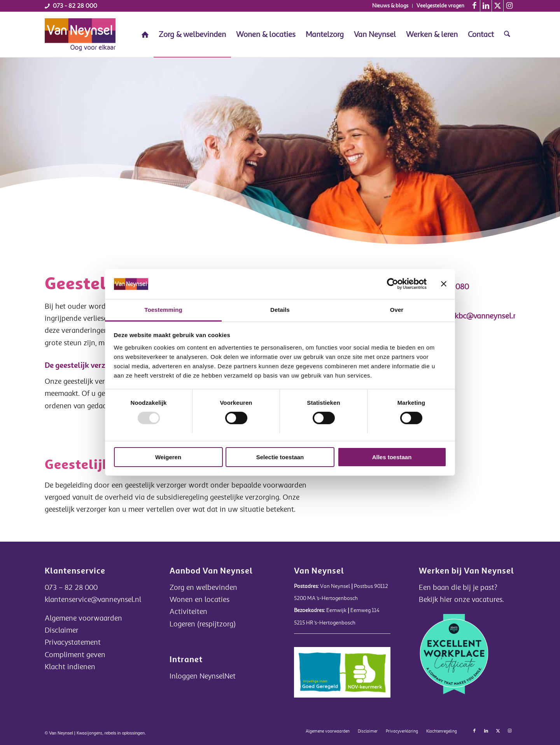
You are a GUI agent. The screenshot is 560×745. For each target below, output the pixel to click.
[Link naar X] (498, 6)
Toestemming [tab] (163, 310)
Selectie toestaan (280, 457)
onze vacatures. (479, 600)
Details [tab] (280, 310)
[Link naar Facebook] (474, 6)
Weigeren (168, 457)
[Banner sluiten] (444, 284)
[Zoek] (507, 35)
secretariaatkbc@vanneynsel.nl (467, 316)
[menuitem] (390, 6)
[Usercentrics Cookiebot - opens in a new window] (393, 284)
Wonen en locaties (199, 600)
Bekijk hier (437, 600)
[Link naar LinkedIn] (486, 6)
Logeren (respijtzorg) (203, 624)
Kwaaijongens (89, 733)
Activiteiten (188, 612)
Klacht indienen (70, 667)
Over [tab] (397, 310)
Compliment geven (75, 655)
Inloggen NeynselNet (203, 676)
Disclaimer (62, 630)
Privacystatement (73, 642)
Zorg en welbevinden (203, 588)
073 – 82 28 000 (71, 588)
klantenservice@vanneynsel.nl (93, 600)
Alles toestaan (392, 457)
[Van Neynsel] (80, 35)
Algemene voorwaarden (83, 618)
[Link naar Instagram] (509, 6)
